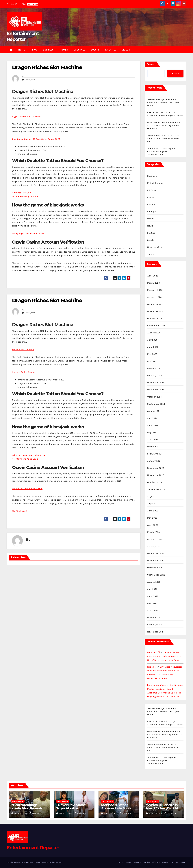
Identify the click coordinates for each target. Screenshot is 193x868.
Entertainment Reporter (33, 848)
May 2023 (152, 518)
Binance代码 (154, 652)
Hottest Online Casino (24, 372)
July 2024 (152, 418)
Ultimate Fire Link (21, 193)
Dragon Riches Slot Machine (47, 67)
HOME (22, 50)
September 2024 (156, 404)
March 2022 (154, 618)
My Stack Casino (21, 511)
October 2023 (155, 482)
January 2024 (154, 461)
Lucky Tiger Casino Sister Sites (28, 233)
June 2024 (153, 425)
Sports (151, 240)
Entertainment (155, 183)
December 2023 (156, 468)
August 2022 (154, 582)
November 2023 (156, 475)
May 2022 (152, 603)
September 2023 (156, 489)
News (34, 50)
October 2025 (155, 318)
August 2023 (154, 496)
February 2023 (155, 539)
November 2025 (156, 311)
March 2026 (154, 283)
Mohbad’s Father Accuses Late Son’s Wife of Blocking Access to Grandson (165, 125)
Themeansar (56, 862)
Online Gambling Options (25, 196)
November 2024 (156, 390)
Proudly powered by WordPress (20, 862)
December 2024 (156, 383)
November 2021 (155, 632)
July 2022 (152, 589)
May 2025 (152, 354)
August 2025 (154, 333)
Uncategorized (155, 247)
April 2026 (153, 276)
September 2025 (156, 326)
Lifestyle (80, 50)
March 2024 (154, 447)
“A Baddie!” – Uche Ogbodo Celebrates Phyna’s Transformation (162, 151)
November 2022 (156, 561)
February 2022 (155, 625)
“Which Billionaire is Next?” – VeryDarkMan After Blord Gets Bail (163, 138)
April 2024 (153, 440)
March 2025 (154, 368)
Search (151, 64)
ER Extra (111, 50)
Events (95, 50)
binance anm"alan (157, 685)
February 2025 (155, 375)
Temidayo (35, 813)
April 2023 (153, 525)
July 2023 (152, 504)
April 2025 (153, 361)
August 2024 (154, 411)
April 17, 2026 (21, 813)
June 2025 (153, 347)
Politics (151, 233)
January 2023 (154, 546)
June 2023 (153, 511)
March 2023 (154, 532)
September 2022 (156, 575)
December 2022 (156, 553)
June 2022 (153, 596)
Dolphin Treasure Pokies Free (27, 489)
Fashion (151, 204)
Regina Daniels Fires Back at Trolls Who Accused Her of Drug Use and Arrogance (165, 656)
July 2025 (152, 340)
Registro (152, 667)
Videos (126, 50)
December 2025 (156, 304)
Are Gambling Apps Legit (25, 459)
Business (48, 50)
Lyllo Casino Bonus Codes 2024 (28, 455)
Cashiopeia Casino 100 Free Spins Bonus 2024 (36, 139)
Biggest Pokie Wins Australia (27, 116)
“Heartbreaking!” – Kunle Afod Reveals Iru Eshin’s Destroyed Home (163, 102)
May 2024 (152, 432)
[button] (185, 50)
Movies (64, 50)
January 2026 (154, 297)
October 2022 (155, 568)
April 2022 (153, 610)
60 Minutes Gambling (23, 349)
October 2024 (155, 397)
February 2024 (155, 454)
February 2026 (155, 290)
